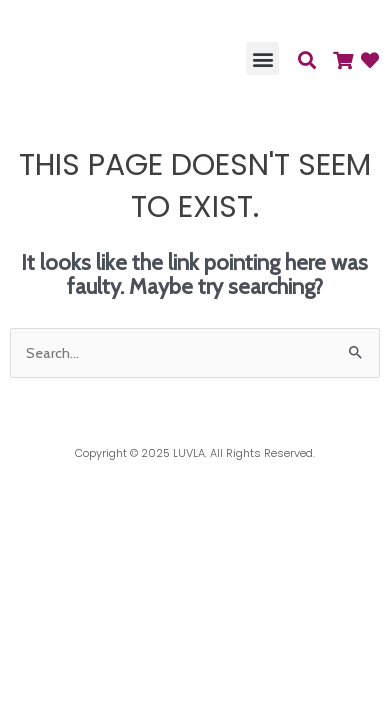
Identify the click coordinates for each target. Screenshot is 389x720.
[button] (262, 58)
